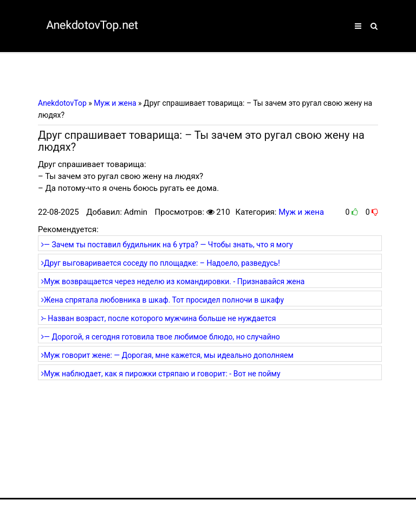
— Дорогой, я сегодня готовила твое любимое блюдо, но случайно (161, 337)
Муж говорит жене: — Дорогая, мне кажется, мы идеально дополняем (167, 355)
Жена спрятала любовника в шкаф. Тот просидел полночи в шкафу (162, 300)
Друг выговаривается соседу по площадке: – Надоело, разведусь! (161, 263)
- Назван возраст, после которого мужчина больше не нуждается (158, 318)
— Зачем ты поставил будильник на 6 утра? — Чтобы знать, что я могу (167, 245)
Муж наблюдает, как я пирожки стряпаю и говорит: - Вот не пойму (161, 374)
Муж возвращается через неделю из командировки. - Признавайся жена (173, 281)
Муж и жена (301, 212)
